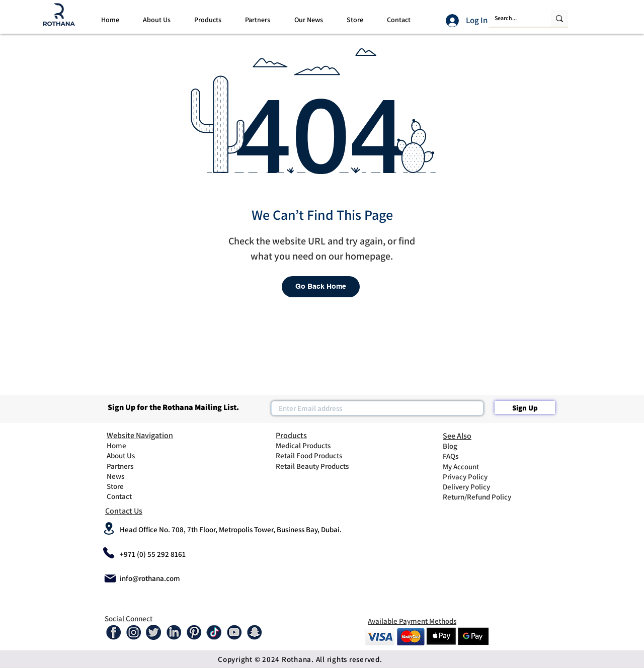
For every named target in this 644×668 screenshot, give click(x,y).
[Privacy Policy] (468, 476)
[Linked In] (174, 632)
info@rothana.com (150, 578)
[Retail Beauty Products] (317, 466)
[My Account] (468, 466)
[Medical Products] (311, 445)
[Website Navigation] (148, 435)
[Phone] (109, 553)
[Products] (317, 435)
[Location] (109, 528)
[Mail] (110, 578)
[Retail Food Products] (315, 455)
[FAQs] (468, 456)
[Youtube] (234, 632)
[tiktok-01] (214, 632)
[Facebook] (113, 632)
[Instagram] (133, 632)
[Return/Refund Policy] (484, 496)
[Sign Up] (525, 407)
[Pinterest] (194, 632)
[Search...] (512, 18)
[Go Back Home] (321, 287)
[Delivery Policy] (468, 486)
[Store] (132, 486)
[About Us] (132, 455)
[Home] (132, 445)
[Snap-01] (254, 632)
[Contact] (132, 496)
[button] (156, 20)
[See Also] (484, 436)
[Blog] (468, 446)
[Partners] (132, 466)
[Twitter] (153, 632)
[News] (132, 476)
